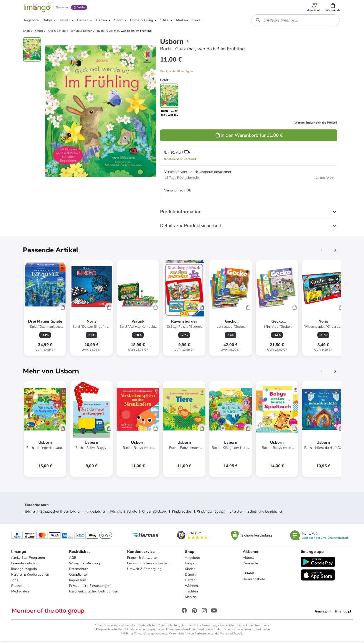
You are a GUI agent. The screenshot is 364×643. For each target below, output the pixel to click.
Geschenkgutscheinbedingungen (94, 593)
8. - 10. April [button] (174, 154)
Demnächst (251, 565)
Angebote (192, 559)
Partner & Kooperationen (30, 576)
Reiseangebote (254, 581)
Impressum (78, 582)
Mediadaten (20, 593)
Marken (191, 599)
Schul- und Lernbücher (265, 513)
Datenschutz (78, 571)
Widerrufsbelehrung (84, 565)
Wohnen (191, 587)
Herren (190, 582)
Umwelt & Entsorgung (144, 571)
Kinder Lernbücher (211, 513)
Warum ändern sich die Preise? (316, 124)
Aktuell (248, 559)
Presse (16, 587)
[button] (333, 8)
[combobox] (296, 21)
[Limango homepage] (37, 8)
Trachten (191, 593)
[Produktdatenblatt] (45, 309)
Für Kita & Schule (124, 513)
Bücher (30, 513)
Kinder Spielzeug (154, 513)
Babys (190, 565)
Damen (190, 576)
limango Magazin (24, 571)
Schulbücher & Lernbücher (60, 513)
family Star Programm (28, 559)
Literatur (236, 513)
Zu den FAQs (324, 179)
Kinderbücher (95, 513)
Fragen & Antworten (143, 559)
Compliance (78, 576)
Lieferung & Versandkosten (148, 565)
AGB (73, 559)
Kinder (190, 571)
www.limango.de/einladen (253, 631)
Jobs (15, 582)
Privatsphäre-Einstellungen (90, 587)
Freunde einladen (24, 565)
